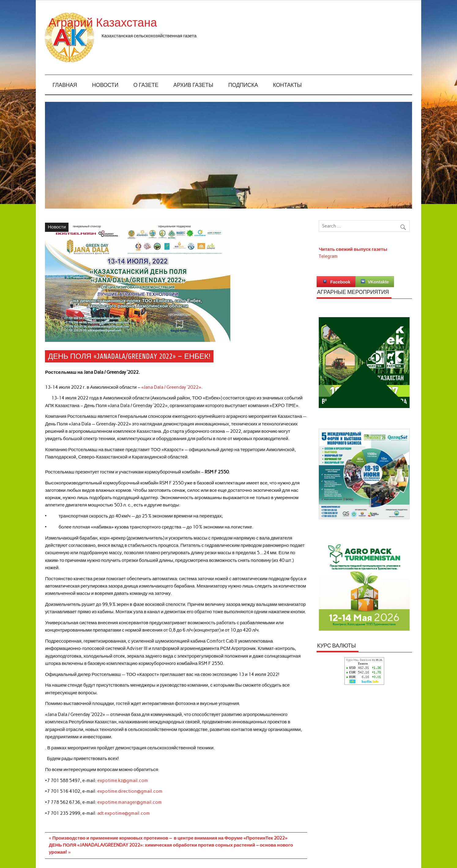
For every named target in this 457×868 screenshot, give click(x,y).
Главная (65, 85)
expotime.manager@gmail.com (130, 802)
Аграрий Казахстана (156, 23)
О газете (146, 85)
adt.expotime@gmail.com (124, 813)
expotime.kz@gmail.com (123, 781)
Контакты (287, 85)
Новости (105, 85)
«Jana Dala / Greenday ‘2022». (172, 387)
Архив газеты (193, 85)
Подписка (243, 85)
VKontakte (375, 282)
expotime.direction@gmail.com (130, 791)
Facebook (336, 282)
